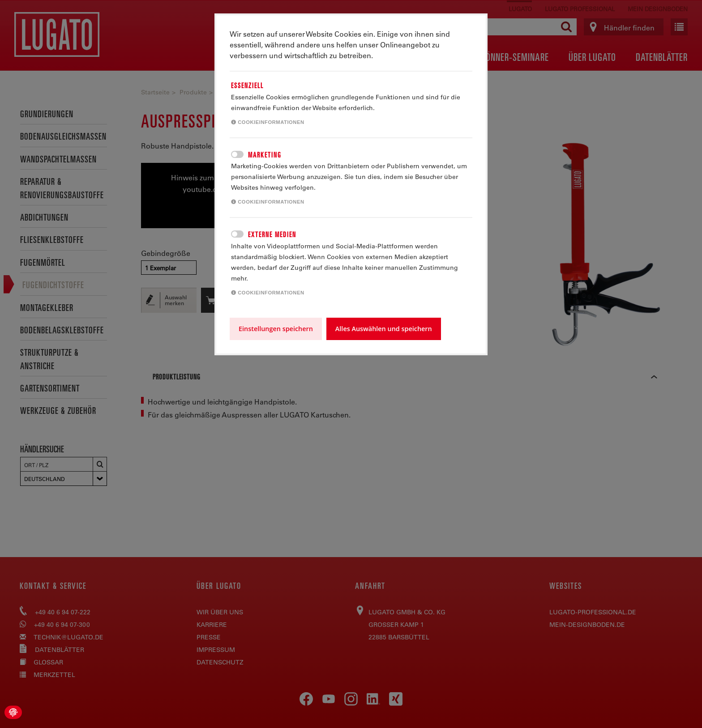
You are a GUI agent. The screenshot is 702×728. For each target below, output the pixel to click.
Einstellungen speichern (276, 329)
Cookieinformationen (268, 122)
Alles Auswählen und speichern (384, 329)
